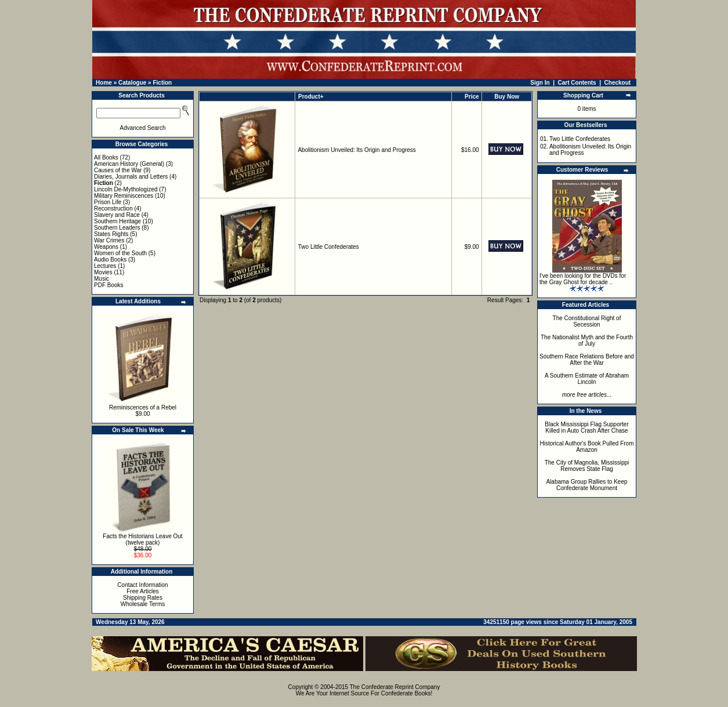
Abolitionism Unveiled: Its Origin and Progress (356, 150)
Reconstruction (113, 209)
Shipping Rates (143, 598)
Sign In (540, 83)
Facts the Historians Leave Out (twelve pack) (142, 539)
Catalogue (132, 83)
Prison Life (108, 202)
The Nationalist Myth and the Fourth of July (587, 340)
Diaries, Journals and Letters (131, 177)
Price (472, 97)
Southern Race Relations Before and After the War (587, 360)
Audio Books (110, 260)
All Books (106, 157)
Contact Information (142, 585)
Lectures (105, 266)
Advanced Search (143, 128)
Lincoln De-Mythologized (126, 189)
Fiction (162, 83)
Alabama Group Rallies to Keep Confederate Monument (586, 485)
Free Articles (143, 591)
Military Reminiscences (124, 196)
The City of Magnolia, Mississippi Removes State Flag (587, 466)
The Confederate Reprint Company (395, 687)
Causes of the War (118, 170)
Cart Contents (577, 83)
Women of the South (120, 253)
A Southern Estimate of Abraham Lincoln (587, 379)
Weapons (106, 247)
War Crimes (109, 240)
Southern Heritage (117, 221)
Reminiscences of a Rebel (143, 407)
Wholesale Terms (143, 604)
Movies (103, 272)
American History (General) (129, 164)
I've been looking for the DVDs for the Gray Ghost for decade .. (583, 279)
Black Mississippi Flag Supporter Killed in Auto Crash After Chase (587, 427)
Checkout (618, 83)
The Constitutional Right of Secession (587, 321)
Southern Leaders (117, 228)
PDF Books (109, 285)
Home (104, 83)
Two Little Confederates (329, 247)
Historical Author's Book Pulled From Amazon (587, 447)
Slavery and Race (117, 215)
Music (102, 279)
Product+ (311, 97)
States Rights (111, 234)
